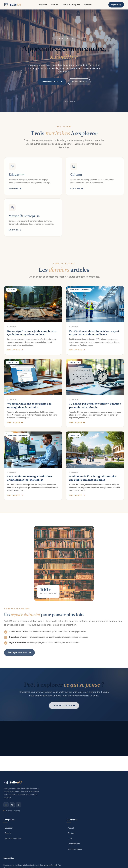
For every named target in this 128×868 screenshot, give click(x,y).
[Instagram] (6, 805)
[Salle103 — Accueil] (12, 5)
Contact (88, 5)
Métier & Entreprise (71, 5)
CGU (70, 838)
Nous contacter (79, 82)
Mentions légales (75, 849)
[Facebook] (18, 805)
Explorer (116, 5)
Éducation (42, 5)
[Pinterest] (12, 805)
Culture (55, 5)
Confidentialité (74, 844)
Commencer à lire (52, 82)
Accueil (71, 828)
